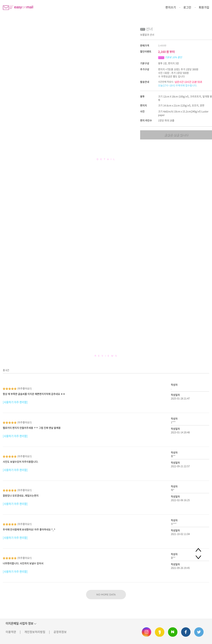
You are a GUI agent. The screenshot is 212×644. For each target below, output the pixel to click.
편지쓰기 (171, 7)
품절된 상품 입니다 (176, 135)
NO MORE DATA (106, 595)
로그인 (187, 7)
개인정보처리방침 (35, 632)
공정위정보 (60, 632)
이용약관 (11, 632)
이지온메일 (18, 8)
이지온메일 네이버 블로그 (173, 632)
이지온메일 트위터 (199, 632)
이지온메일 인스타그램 (147, 632)
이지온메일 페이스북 (186, 632)
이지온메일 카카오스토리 (160, 632)
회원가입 (204, 7)
